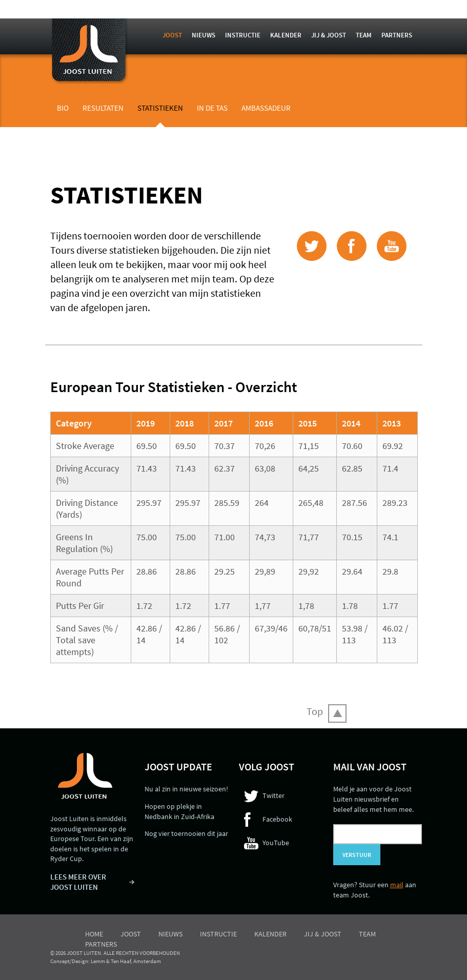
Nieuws (204, 35)
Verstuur (357, 855)
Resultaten (103, 108)
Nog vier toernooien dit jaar (186, 833)
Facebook (277, 819)
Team (364, 35)
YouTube (276, 843)
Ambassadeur (266, 108)
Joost (172, 35)
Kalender (286, 35)
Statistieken (160, 108)
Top (315, 711)
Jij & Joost (329, 35)
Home (94, 934)
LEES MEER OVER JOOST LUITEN (78, 882)
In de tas (212, 108)
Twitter (273, 795)
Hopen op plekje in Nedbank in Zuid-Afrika (179, 811)
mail (397, 885)
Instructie (243, 35)
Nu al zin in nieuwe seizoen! (186, 789)
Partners (397, 35)
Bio (63, 108)
